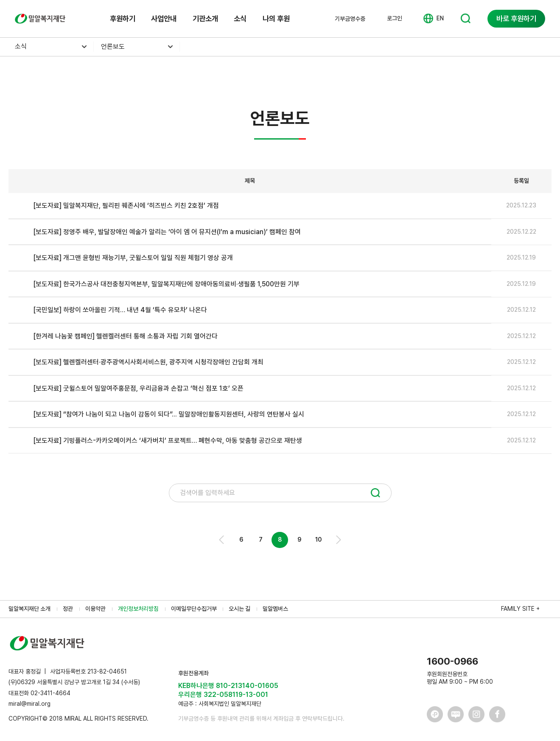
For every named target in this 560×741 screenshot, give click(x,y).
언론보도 (113, 46)
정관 (68, 609)
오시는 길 (239, 609)
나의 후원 (276, 18)
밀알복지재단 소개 (29, 609)
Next (338, 540)
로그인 (395, 18)
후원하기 (123, 18)
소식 (240, 18)
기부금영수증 (350, 19)
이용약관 (95, 609)
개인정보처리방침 (138, 609)
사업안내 (164, 18)
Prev (222, 540)
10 (318, 540)
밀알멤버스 (275, 609)
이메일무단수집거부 (194, 609)
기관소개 (205, 18)
